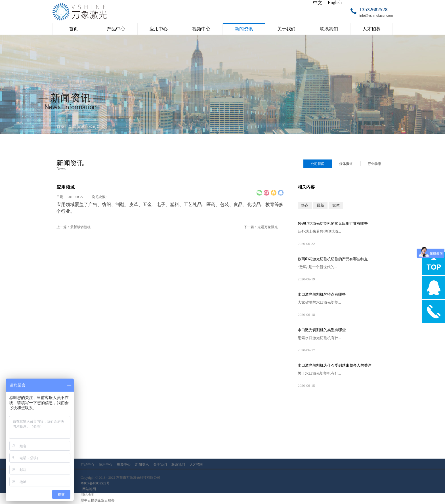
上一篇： (74, 227)
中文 (318, 3)
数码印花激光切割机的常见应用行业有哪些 (333, 223)
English (335, 2)
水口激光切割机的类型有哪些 (322, 330)
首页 (74, 29)
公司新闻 (97, 127)
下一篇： (261, 227)
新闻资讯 (77, 127)
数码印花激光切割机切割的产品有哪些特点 (333, 259)
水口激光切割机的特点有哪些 (322, 294)
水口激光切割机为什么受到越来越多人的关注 (335, 365)
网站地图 (88, 489)
